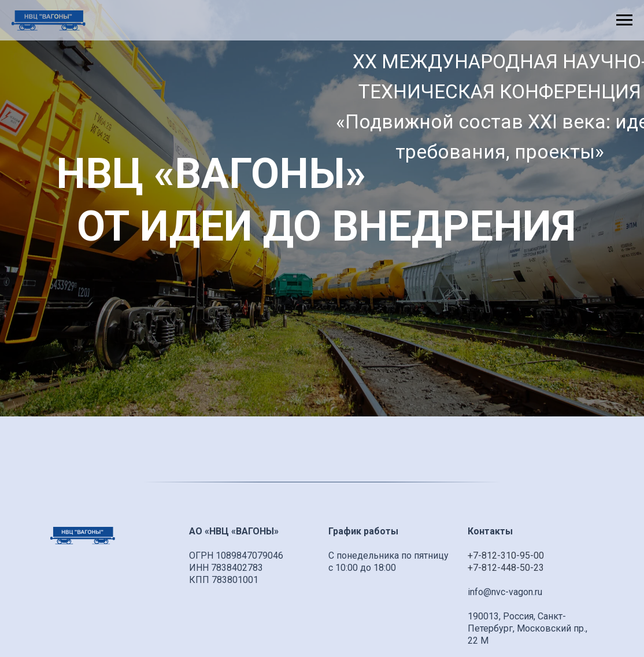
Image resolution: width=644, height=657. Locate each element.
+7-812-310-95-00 (506, 556)
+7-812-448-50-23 (506, 568)
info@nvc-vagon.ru (505, 592)
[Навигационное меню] (624, 20)
